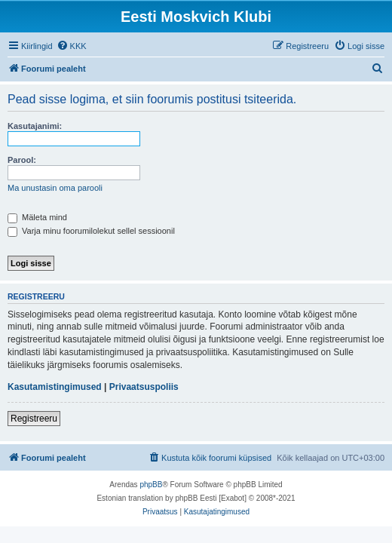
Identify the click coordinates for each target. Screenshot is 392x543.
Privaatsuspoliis (144, 387)
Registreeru (34, 419)
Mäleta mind (37, 217)
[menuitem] (72, 46)
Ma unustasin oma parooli (55, 188)
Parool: (22, 160)
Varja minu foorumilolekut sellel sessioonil (91, 231)
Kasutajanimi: (35, 126)
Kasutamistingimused (55, 387)
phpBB (151, 485)
